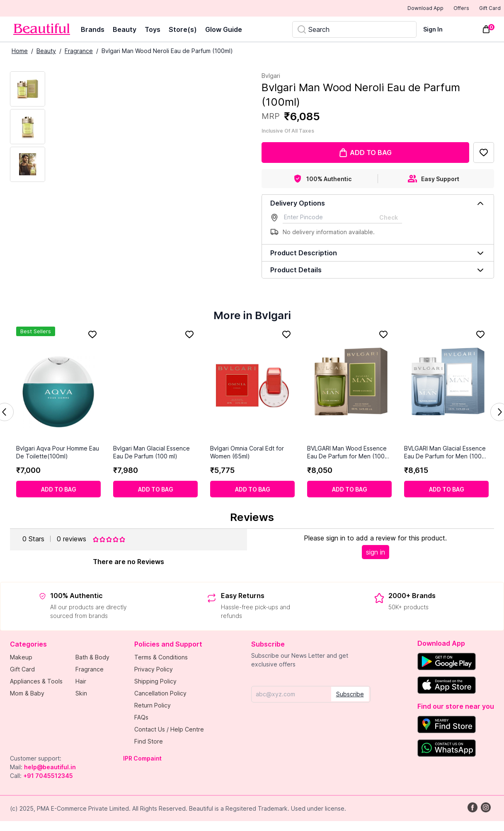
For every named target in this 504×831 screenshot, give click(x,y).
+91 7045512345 (48, 776)
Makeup (21, 658)
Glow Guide (224, 30)
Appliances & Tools (36, 682)
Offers (447, 9)
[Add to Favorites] (484, 153)
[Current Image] (28, 90)
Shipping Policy (155, 682)
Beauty (125, 30)
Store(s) (183, 30)
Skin (81, 694)
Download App (403, 9)
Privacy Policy (154, 670)
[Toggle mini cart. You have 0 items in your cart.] (486, 30)
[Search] (354, 30)
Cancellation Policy (160, 694)
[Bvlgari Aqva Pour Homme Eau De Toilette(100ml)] (58, 386)
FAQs (141, 718)
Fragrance (79, 52)
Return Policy (153, 706)
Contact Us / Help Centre (169, 730)
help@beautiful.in (50, 768)
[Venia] (42, 30)
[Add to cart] (58, 490)
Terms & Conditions (161, 658)
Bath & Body (92, 658)
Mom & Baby (27, 694)
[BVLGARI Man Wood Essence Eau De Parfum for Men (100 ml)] (349, 386)
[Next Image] (28, 127)
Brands (93, 30)
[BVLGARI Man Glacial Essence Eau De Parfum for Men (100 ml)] (446, 386)
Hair (81, 682)
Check (389, 218)
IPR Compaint (142, 759)
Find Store (149, 742)
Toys (153, 30)
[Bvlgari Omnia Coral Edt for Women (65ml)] (252, 386)
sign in (376, 553)
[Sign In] (438, 30)
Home (20, 52)
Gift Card (484, 9)
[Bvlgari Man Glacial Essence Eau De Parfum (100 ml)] (155, 386)
